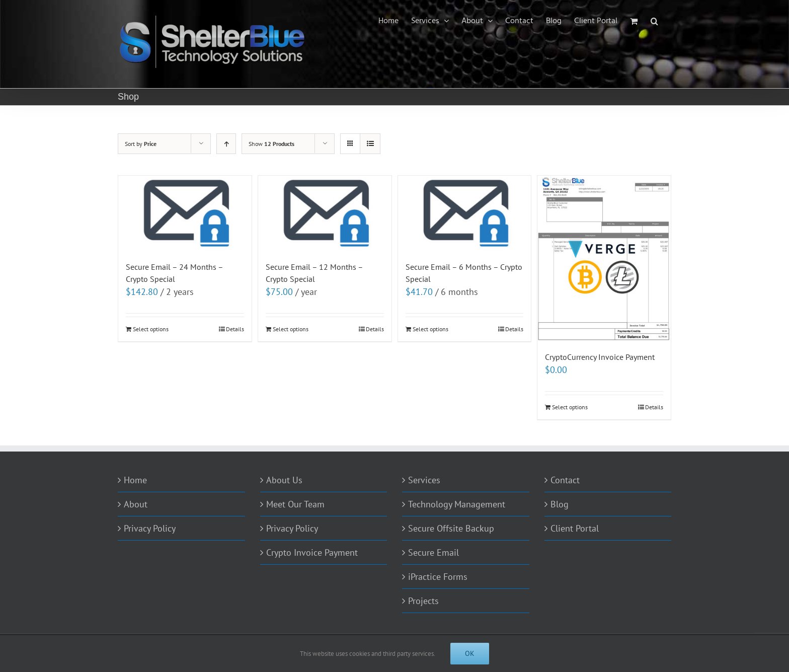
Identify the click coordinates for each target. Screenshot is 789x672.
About (136, 504)
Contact (565, 480)
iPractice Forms (438, 577)
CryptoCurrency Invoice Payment (600, 357)
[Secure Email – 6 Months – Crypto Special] (465, 213)
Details (235, 329)
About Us (284, 480)
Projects (423, 601)
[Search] (655, 21)
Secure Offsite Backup (451, 528)
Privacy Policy (150, 528)
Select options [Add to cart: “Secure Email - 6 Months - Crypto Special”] (430, 329)
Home (135, 480)
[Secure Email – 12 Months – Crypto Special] (325, 213)
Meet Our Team (295, 504)
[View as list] (370, 144)
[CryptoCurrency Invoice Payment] (604, 258)
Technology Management (457, 504)
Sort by (141, 144)
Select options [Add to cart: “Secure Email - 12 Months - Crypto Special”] (291, 329)
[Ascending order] (226, 144)
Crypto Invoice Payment (312, 552)
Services (424, 480)
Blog (560, 504)
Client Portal (575, 528)
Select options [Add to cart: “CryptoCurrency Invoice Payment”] (570, 407)
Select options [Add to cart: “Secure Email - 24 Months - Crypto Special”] (151, 329)
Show (271, 144)
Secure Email (433, 552)
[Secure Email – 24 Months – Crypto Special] (185, 213)
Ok (470, 653)
